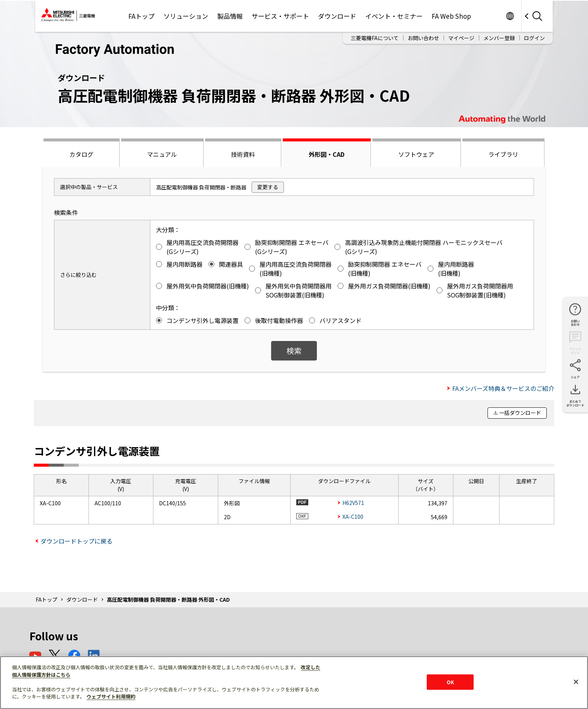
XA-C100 (353, 517)
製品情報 (230, 16)
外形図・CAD (327, 154)
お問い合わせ (423, 38)
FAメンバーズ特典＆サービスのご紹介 (503, 388)
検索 (294, 351)
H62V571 (353, 503)
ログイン (534, 38)
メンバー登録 (499, 38)
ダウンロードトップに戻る (76, 541)
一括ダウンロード (520, 413)
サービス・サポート (280, 16)
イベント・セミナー (394, 16)
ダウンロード (337, 16)
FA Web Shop (451, 16)
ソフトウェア (416, 154)
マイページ (461, 38)
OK (450, 682)
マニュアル (162, 154)
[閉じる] (576, 682)
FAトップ (141, 16)
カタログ (81, 154)
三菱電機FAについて (375, 38)
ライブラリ (503, 154)
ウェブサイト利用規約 (111, 696)
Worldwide (510, 16)
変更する (268, 187)
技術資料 (243, 154)
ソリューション (186, 16)
